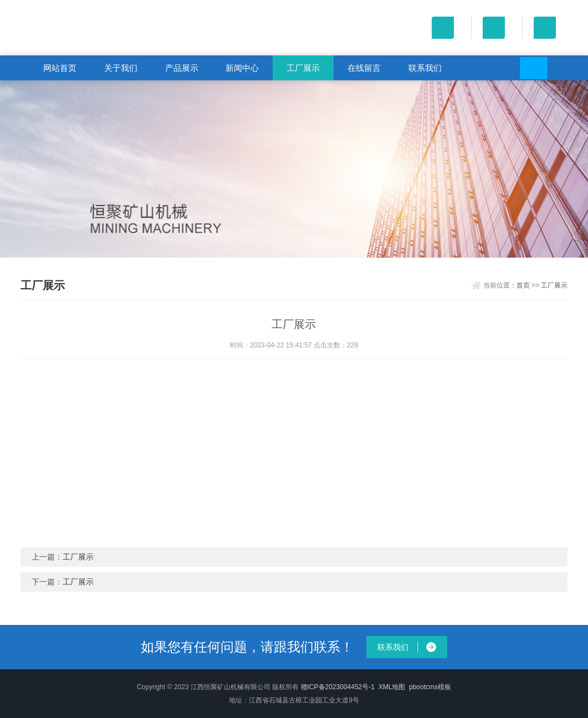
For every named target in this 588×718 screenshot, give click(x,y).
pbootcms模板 (430, 687)
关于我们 (121, 68)
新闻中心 (242, 68)
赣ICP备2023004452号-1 (338, 687)
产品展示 (182, 68)
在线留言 (364, 68)
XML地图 (392, 687)
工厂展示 (303, 68)
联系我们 (425, 68)
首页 (523, 285)
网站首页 (60, 68)
